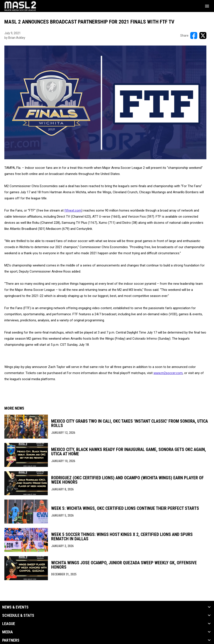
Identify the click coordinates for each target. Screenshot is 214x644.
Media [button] (8, 632)
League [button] (9, 624)
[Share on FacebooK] (194, 36)
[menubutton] (207, 6)
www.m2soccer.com (168, 373)
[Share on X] (203, 36)
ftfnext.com (73, 210)
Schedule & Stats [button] (18, 615)
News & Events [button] (15, 607)
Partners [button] (11, 640)
